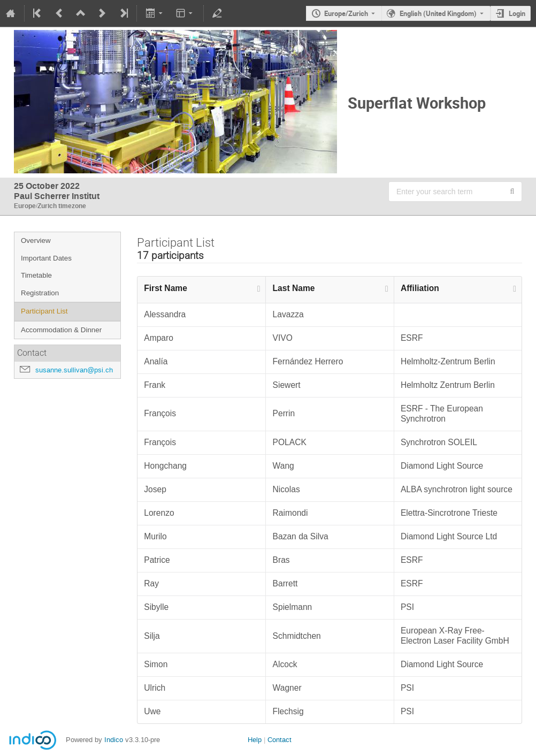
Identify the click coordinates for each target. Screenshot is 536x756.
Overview (36, 240)
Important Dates (46, 258)
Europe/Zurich (346, 13)
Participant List (44, 311)
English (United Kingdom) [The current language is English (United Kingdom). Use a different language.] (438, 13)
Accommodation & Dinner (61, 330)
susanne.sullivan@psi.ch (74, 370)
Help (255, 740)
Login (517, 13)
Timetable (36, 275)
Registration (40, 293)
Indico (114, 740)
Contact (280, 740)
